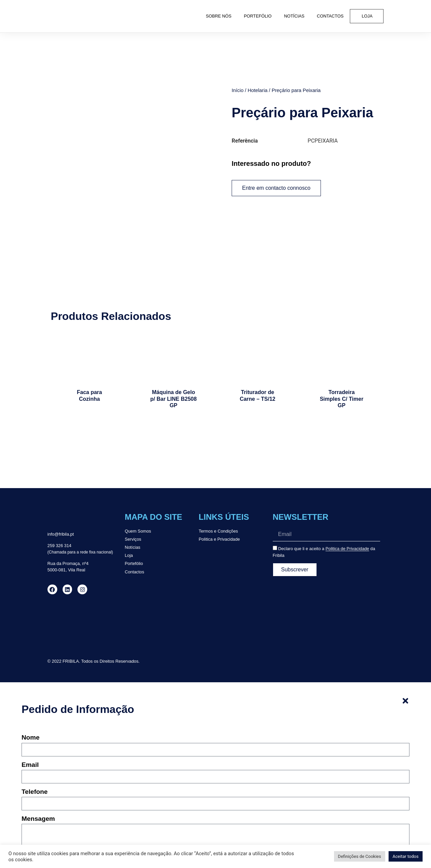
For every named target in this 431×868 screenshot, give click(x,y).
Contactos (330, 16)
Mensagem (38, 799)
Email (30, 745)
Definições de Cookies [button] (360, 856)
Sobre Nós (219, 16)
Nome (30, 718)
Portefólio (258, 16)
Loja (367, 16)
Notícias (294, 16)
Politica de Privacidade (347, 529)
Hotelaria (257, 90)
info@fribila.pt (61, 514)
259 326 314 (59, 525)
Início (238, 90)
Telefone (35, 772)
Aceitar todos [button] (406, 856)
